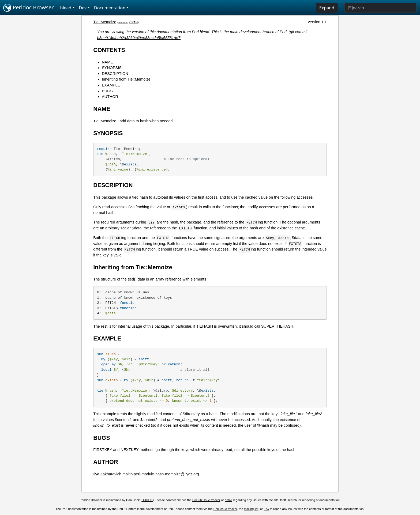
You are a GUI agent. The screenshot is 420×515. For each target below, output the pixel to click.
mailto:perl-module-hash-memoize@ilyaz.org (161, 474)
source (123, 22)
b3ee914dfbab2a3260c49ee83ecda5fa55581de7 (139, 38)
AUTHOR (110, 97)
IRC (266, 509)
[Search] (380, 8)
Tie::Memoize (105, 22)
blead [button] (66, 8)
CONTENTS (109, 50)
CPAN (134, 22)
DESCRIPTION (115, 74)
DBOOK (147, 500)
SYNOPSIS (112, 68)
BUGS (107, 91)
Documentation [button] (110, 8)
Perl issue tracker (225, 509)
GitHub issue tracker (206, 500)
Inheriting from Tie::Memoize (126, 79)
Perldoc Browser (29, 8)
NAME (107, 62)
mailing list (251, 509)
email (228, 500)
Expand (327, 8)
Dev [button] (83, 8)
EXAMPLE (111, 85)
